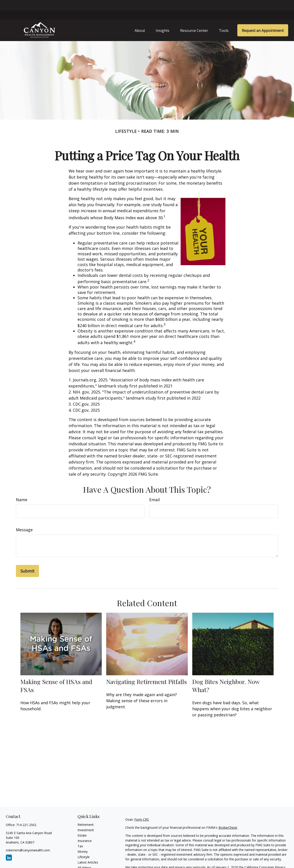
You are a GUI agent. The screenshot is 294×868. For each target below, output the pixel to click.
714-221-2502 (26, 814)
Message (24, 519)
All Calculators (88, 863)
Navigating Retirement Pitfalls (147, 671)
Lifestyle (84, 847)
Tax (80, 836)
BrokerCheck (228, 817)
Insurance (85, 830)
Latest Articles (88, 852)
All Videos (84, 857)
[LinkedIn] (9, 847)
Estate (82, 825)
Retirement (86, 814)
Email (155, 489)
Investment (86, 820)
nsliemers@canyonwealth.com (28, 840)
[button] (140, 20)
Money (83, 841)
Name (22, 489)
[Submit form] (27, 561)
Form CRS (142, 809)
